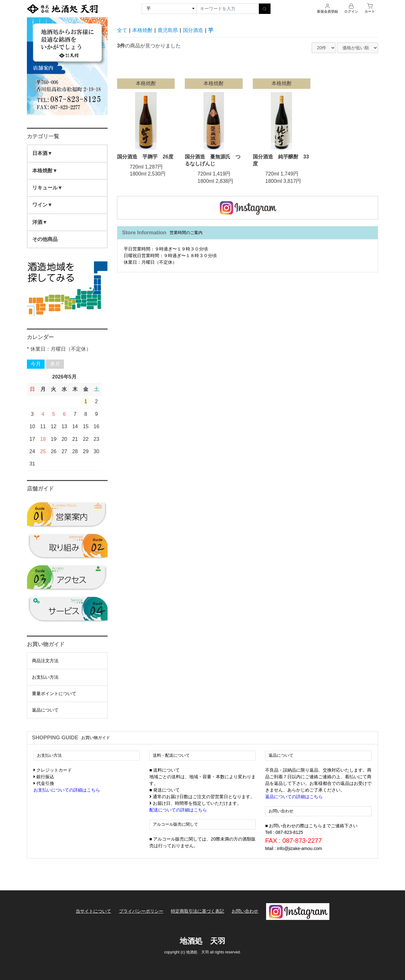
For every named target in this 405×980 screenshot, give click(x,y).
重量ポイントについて (54, 693)
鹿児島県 (168, 30)
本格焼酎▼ (45, 171)
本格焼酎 (142, 30)
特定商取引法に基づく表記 (197, 911)
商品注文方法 (45, 661)
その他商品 (45, 239)
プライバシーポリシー (141, 911)
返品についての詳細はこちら (294, 797)
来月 (55, 364)
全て (122, 30)
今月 (36, 364)
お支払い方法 (45, 677)
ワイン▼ (42, 205)
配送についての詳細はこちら (178, 810)
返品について (45, 710)
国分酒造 (193, 30)
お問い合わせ (245, 911)
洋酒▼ (40, 222)
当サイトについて (93, 911)
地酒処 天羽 (202, 941)
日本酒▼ (42, 153)
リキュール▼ (47, 188)
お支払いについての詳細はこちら (67, 790)
